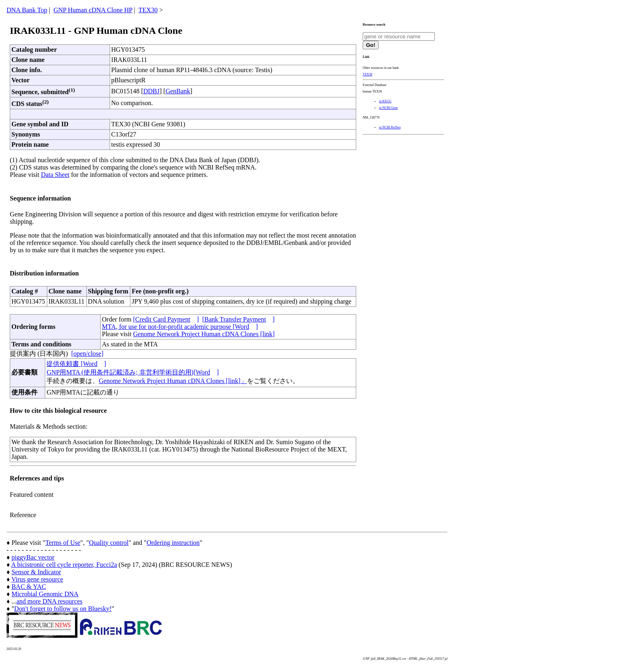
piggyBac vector (33, 557)
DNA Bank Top (27, 10)
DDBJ (151, 91)
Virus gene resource (37, 579)
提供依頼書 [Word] (76, 364)
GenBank (178, 91)
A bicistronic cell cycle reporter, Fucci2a (64, 565)
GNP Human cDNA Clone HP (93, 10)
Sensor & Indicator (36, 572)
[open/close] (87, 354)
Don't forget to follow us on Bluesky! (63, 609)
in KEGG (385, 101)
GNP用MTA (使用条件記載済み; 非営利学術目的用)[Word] (132, 372)
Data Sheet (55, 175)
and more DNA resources (49, 601)
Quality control (109, 543)
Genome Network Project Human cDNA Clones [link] (204, 334)
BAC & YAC (29, 587)
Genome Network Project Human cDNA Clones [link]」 (173, 381)
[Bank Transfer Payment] (238, 319)
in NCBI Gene (388, 108)
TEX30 (148, 10)
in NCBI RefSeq (390, 127)
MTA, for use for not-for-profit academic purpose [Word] (180, 327)
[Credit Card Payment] (166, 319)
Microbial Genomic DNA (45, 594)
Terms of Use (63, 543)
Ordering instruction (173, 543)
